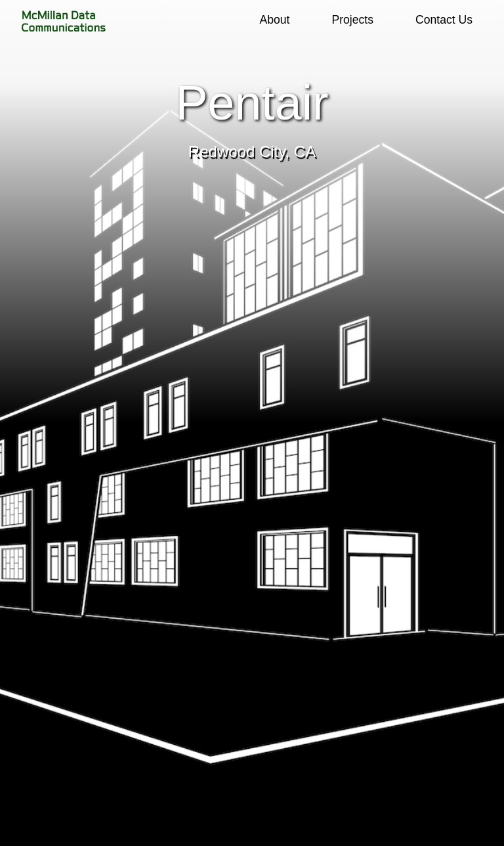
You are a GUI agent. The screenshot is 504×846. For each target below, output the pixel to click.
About (274, 20)
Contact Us (444, 20)
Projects (352, 20)
